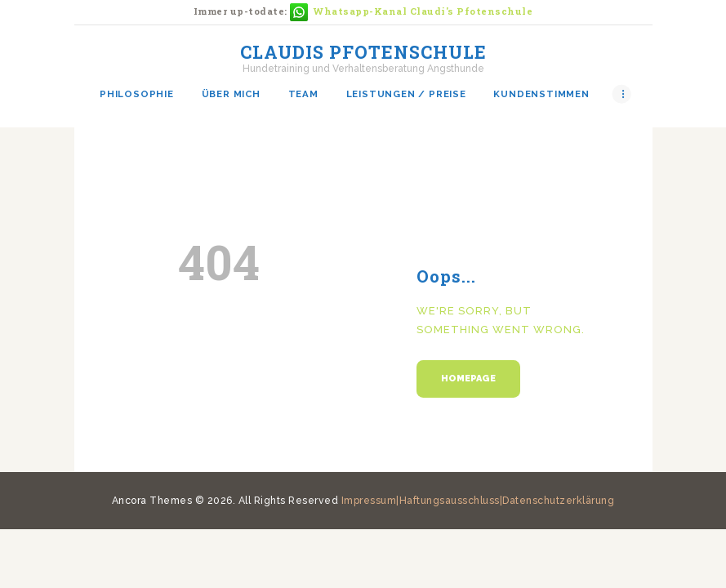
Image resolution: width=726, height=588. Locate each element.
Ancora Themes (154, 501)
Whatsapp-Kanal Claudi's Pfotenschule (423, 11)
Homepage (468, 379)
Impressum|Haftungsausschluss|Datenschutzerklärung (478, 501)
